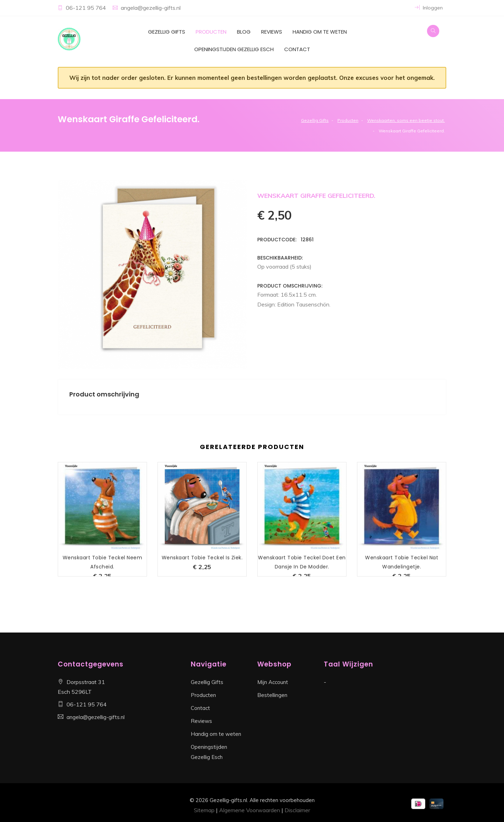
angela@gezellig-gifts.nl (151, 8)
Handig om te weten (320, 32)
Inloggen (429, 8)
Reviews (272, 32)
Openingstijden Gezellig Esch (234, 49)
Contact (297, 49)
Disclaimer (297, 810)
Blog (244, 32)
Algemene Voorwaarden (250, 810)
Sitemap (204, 810)
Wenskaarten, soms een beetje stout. (406, 120)
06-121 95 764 (87, 8)
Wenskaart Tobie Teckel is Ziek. (202, 558)
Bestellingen (272, 695)
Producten (211, 32)
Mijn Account (273, 682)
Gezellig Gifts (167, 32)
